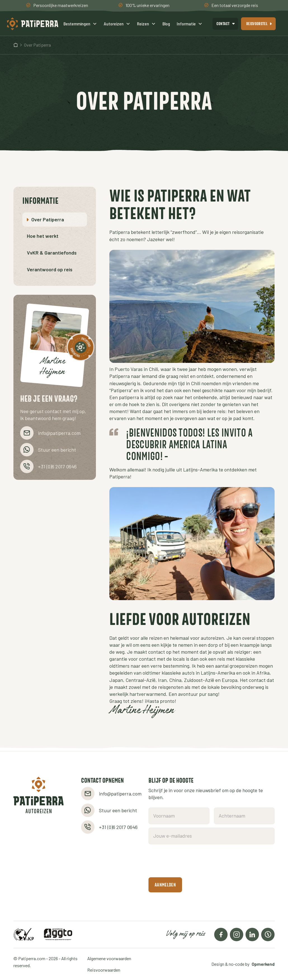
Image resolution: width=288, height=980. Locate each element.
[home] (33, 24)
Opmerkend (263, 964)
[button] (80, 24)
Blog (166, 24)
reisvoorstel (257, 24)
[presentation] (191, 861)
